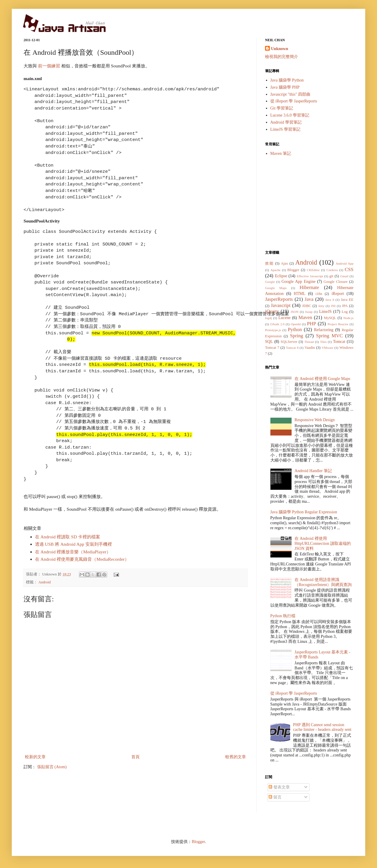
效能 (269, 263)
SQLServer (289, 342)
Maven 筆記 (281, 153)
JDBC (307, 306)
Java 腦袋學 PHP (285, 87)
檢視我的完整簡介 (282, 57)
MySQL (330, 318)
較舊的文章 (236, 757)
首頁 (135, 757)
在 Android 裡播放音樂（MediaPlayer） (73, 552)
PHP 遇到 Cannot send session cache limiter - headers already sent (322, 727)
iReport (338, 294)
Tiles (323, 342)
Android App (345, 263)
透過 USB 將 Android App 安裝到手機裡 (73, 544)
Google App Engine (299, 282)
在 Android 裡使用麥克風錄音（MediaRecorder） (82, 559)
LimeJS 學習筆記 (285, 129)
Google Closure (336, 282)
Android (44, 582)
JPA (345, 306)
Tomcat (339, 342)
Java (309, 299)
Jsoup (309, 312)
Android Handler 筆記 (313, 471)
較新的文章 (35, 757)
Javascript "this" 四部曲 (291, 94)
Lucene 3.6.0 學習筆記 (290, 115)
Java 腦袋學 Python (287, 80)
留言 (275, 797)
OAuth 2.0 (277, 324)
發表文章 (279, 787)
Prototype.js (273, 330)
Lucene (284, 318)
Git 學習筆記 (282, 108)
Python (295, 330)
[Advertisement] (309, 203)
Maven (305, 317)
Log (345, 312)
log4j (268, 318)
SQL (269, 342)
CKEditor (313, 270)
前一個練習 (49, 66)
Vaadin (310, 348)
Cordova (332, 270)
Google (270, 282)
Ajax (284, 263)
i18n (319, 294)
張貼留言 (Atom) (52, 767)
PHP (311, 324)
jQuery (272, 311)
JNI (333, 306)
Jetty (321, 306)
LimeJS (325, 312)
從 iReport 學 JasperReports (294, 101)
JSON (295, 312)
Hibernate (309, 287)
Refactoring (324, 330)
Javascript (281, 305)
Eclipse (281, 276)
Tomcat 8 (292, 348)
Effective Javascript (310, 276)
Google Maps (276, 288)
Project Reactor (338, 324)
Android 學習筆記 (286, 122)
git (331, 276)
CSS (349, 269)
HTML (300, 294)
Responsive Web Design (315, 420)
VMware (328, 348)
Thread (309, 342)
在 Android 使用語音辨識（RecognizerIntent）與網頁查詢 (323, 582)
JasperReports (279, 299)
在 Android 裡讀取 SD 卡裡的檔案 (68, 537)
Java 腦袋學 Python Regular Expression (304, 512)
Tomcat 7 (272, 348)
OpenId (296, 324)
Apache (275, 270)
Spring (296, 336)
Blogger (294, 270)
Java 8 (330, 300)
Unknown (280, 49)
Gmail (344, 276)
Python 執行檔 (283, 616)
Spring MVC (329, 336)
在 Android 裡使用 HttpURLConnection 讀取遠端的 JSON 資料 (323, 543)
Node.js (349, 318)
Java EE (347, 300)
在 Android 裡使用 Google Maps (322, 379)
